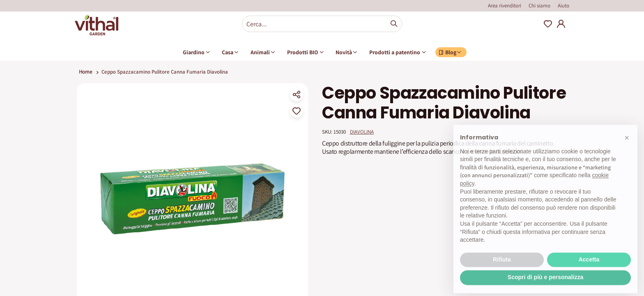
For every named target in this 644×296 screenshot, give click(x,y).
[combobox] (322, 24)
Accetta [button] (589, 275)
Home (85, 72)
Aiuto (563, 6)
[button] (627, 153)
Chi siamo (539, 6)
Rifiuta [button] (502, 275)
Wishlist (548, 24)
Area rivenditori (505, 6)
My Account (561, 24)
